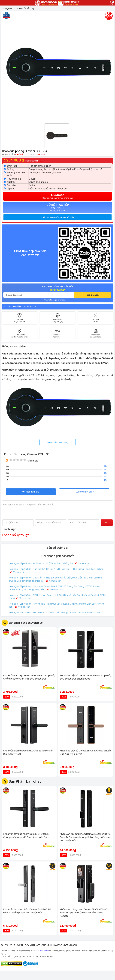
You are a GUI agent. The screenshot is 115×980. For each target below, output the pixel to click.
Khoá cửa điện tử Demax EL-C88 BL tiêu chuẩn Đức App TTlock (28, 752)
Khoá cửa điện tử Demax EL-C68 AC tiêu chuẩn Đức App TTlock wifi (85, 752)
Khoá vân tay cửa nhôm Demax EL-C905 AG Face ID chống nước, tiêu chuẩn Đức (27, 911)
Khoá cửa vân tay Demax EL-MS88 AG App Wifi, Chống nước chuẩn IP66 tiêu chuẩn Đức (29, 677)
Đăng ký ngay (93, 295)
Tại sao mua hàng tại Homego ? (20, 307)
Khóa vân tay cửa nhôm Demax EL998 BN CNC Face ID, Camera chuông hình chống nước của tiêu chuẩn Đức (85, 837)
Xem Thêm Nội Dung (58, 442)
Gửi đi (107, 523)
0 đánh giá (33, 461)
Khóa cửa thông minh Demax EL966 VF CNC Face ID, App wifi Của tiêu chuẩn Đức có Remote (83, 913)
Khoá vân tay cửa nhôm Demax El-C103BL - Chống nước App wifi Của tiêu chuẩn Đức (27, 836)
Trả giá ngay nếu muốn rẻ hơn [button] (58, 217)
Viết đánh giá (31, 492)
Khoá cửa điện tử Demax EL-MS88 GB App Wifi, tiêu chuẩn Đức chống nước (85, 677)
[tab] (57, 217)
